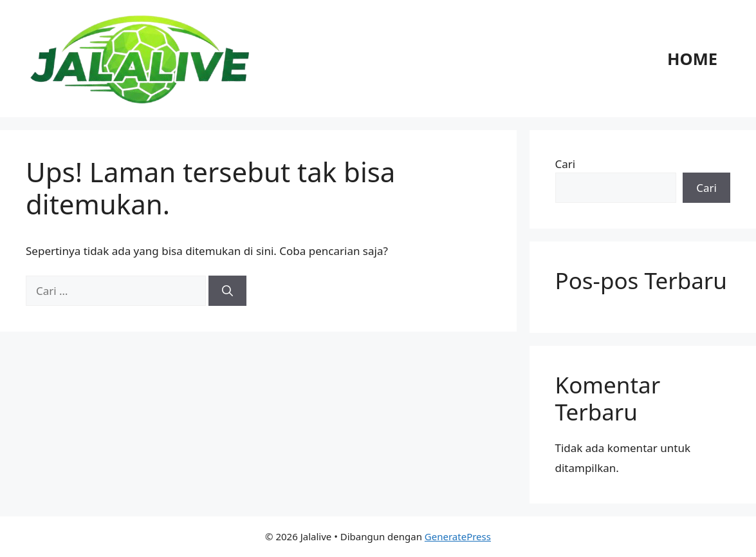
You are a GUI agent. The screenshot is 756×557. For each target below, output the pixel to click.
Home (692, 59)
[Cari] (227, 291)
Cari (566, 164)
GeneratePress (458, 536)
